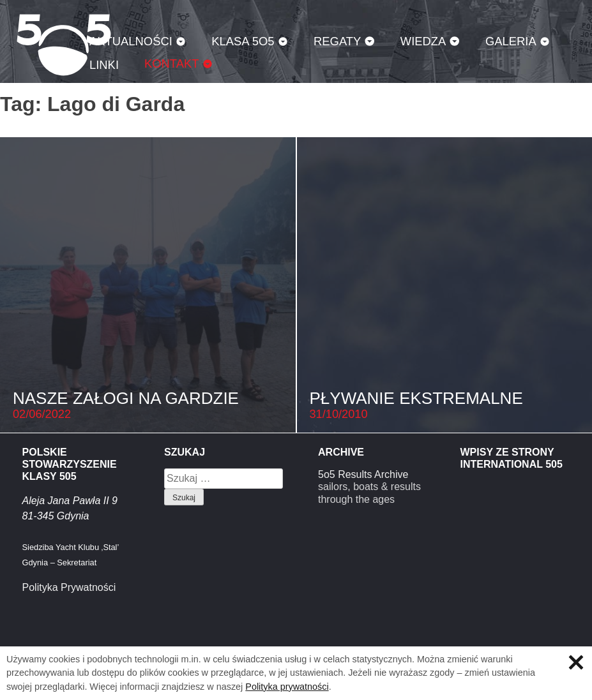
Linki (104, 65)
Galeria (511, 41)
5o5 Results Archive (363, 474)
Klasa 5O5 (243, 41)
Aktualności (131, 41)
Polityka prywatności (287, 687)
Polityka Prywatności (69, 587)
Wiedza (423, 41)
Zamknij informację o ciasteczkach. (576, 662)
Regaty (337, 41)
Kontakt (172, 63)
